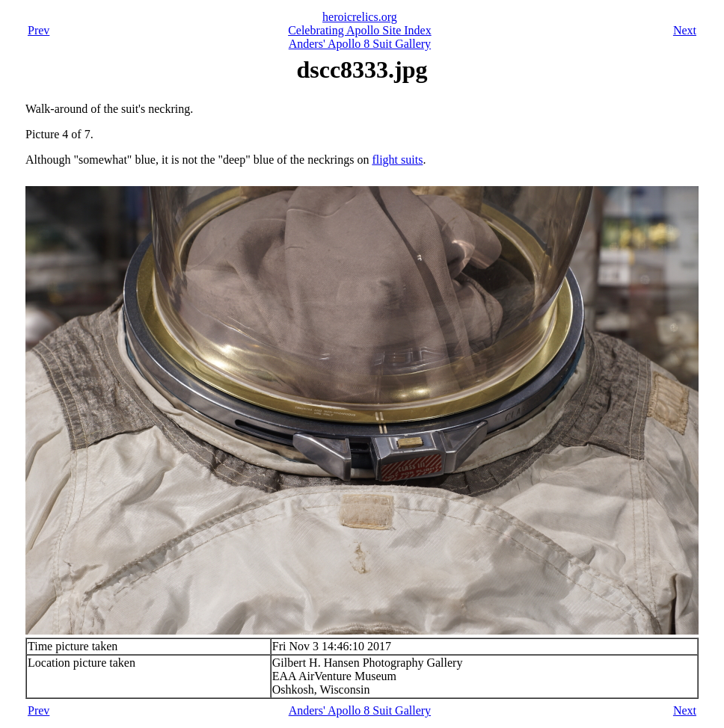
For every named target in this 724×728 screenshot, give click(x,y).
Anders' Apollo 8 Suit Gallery (360, 44)
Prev (39, 30)
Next (685, 30)
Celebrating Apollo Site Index (360, 30)
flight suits (397, 160)
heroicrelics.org (360, 17)
